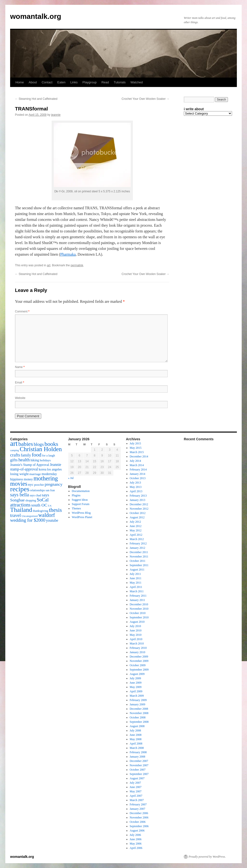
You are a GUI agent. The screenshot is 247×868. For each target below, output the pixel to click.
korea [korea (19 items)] (43, 469)
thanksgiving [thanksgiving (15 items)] (41, 511)
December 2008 (139, 709)
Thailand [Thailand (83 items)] (21, 510)
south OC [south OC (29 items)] (39, 505)
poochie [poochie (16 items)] (39, 485)
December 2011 (139, 552)
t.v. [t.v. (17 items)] (50, 505)
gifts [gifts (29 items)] (14, 460)
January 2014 (137, 474)
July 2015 (135, 443)
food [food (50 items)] (37, 455)
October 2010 (138, 613)
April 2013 (136, 491)
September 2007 (139, 774)
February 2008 (138, 752)
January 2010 (137, 652)
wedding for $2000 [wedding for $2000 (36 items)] (28, 520)
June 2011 (136, 578)
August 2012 (137, 517)
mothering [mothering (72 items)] (46, 478)
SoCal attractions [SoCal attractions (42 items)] (29, 502)
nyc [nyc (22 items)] (31, 484)
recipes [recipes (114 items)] (20, 489)
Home (20, 82)
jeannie (56, 115)
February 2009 (138, 700)
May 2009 (136, 687)
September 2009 (139, 670)
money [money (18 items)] (28, 479)
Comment (22, 311)
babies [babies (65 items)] (26, 444)
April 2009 (136, 691)
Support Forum (81, 504)
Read (105, 82)
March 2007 (137, 800)
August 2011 (137, 570)
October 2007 (138, 770)
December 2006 (139, 813)
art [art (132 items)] (14, 443)
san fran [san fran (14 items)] (50, 490)
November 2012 (139, 509)
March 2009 (137, 696)
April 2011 (136, 587)
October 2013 (138, 478)
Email (20, 383)
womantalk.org (36, 16)
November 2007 (139, 765)
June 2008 (136, 735)
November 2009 (139, 661)
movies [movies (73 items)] (19, 484)
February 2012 (138, 543)
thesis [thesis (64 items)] (55, 510)
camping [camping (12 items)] (15, 450)
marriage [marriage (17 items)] (35, 474)
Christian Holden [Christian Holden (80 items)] (41, 449)
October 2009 (138, 665)
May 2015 (136, 448)
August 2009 (137, 674)
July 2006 (135, 835)
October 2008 (138, 717)
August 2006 (137, 831)
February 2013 (138, 496)
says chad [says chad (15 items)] (35, 495)
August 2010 (137, 622)
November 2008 (139, 713)
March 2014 (137, 465)
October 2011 (138, 561)
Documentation (81, 491)
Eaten (61, 82)
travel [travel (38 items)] (15, 515)
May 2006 (136, 844)
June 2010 (136, 630)
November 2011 (139, 557)
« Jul (71, 478)
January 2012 (137, 548)
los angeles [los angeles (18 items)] (54, 469)
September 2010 (139, 617)
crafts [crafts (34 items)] (15, 455)
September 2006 (139, 826)
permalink (77, 265)
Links (74, 82)
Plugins (76, 495)
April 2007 (136, 796)
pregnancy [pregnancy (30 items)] (54, 484)
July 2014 (135, 461)
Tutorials (120, 82)
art (49, 265)
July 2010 (135, 626)
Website (20, 398)
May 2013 (136, 487)
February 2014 (138, 470)
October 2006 (138, 822)
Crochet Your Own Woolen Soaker (145, 99)
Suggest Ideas (80, 500)
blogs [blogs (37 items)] (39, 444)
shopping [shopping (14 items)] (31, 500)
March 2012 (137, 539)
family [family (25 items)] (26, 455)
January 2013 (137, 500)
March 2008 (137, 748)
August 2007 (137, 778)
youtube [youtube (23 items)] (52, 520)
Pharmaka (68, 254)
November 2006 (139, 817)
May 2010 (136, 635)
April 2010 (136, 639)
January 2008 (137, 757)
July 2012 (135, 522)
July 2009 (135, 678)
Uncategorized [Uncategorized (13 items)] (29, 516)
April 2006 (136, 848)
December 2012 (139, 504)
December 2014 (139, 456)
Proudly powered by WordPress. (207, 857)
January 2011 (137, 600)
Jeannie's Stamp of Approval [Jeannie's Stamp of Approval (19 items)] (30, 465)
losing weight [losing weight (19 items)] (19, 474)
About (33, 82)
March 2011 (137, 591)
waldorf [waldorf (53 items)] (47, 515)
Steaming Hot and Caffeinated (36, 99)
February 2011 (138, 596)
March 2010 (137, 644)
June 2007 (136, 787)
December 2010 (139, 604)
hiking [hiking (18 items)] (35, 460)
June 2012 (136, 526)
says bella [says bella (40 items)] (20, 495)
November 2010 (139, 609)
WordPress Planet (82, 517)
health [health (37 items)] (24, 460)
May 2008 (136, 739)
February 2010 (138, 648)
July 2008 (135, 731)
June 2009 (136, 683)
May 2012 (136, 530)
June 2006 (136, 839)
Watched (137, 82)
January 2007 (137, 809)
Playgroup (90, 82)
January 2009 (137, 704)
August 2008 (137, 726)
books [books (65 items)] (51, 444)
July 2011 (135, 574)
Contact (47, 82)
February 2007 (138, 804)
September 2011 (139, 565)
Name (20, 367)
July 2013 (135, 483)
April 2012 (136, 535)
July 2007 (135, 783)
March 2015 (137, 452)
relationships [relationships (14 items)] (38, 490)
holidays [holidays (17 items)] (45, 460)
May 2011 (136, 583)
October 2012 (138, 513)
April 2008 (136, 744)
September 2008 (139, 722)
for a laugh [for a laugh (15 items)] (49, 456)
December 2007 (139, 761)
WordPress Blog (81, 513)
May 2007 (136, 791)
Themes (76, 508)
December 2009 (139, 657)
